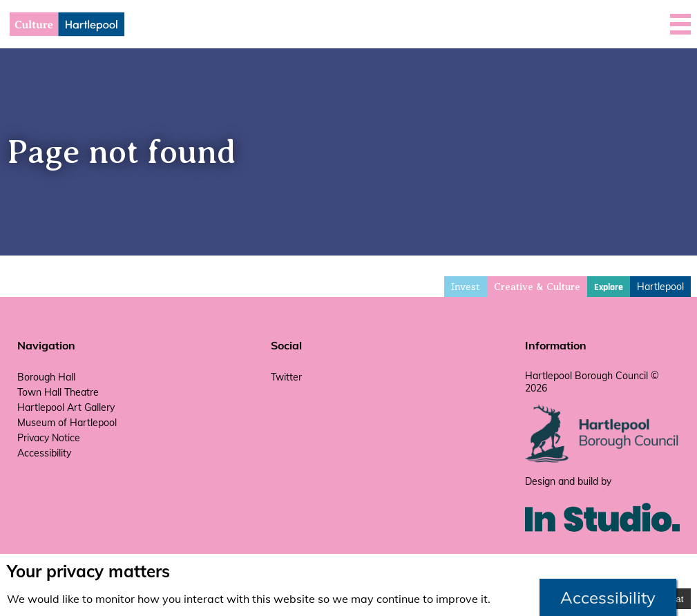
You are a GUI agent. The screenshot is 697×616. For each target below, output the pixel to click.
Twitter (286, 377)
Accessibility (44, 453)
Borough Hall (46, 377)
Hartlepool (660, 287)
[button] (680, 24)
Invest (466, 287)
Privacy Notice (49, 438)
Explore (609, 287)
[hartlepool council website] (603, 459)
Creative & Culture (537, 287)
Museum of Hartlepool (67, 423)
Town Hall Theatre (58, 392)
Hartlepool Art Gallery (66, 407)
